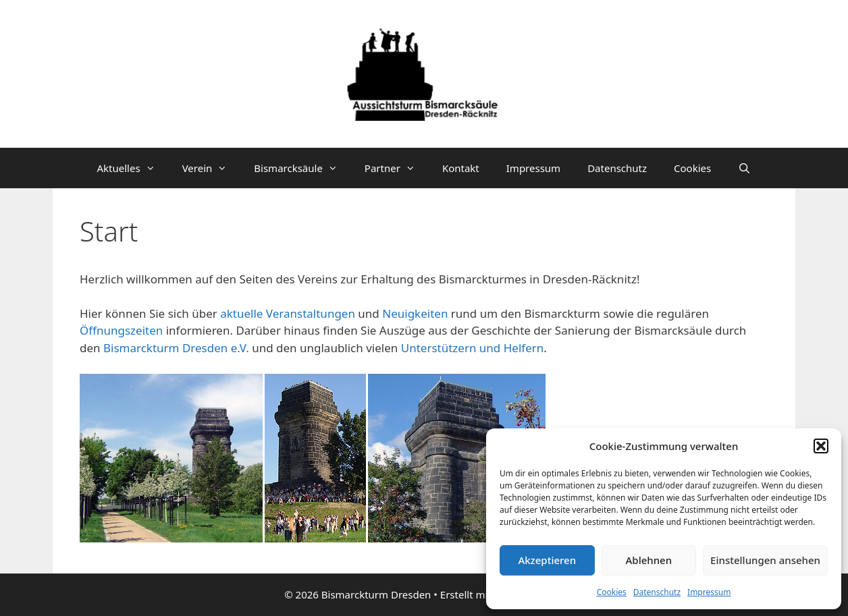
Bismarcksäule (302, 168)
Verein (212, 168)
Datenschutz (657, 592)
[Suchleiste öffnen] (744, 168)
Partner (397, 168)
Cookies (612, 592)
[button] (821, 446)
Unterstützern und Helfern (473, 348)
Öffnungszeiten (123, 330)
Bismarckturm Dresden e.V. (176, 348)
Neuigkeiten (415, 313)
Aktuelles (133, 168)
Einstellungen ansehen (765, 560)
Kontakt (461, 168)
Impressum (709, 592)
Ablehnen (649, 560)
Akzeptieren (547, 560)
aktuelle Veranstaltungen (289, 313)
